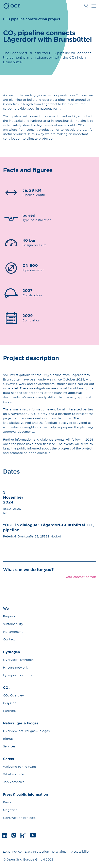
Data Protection (37, 852)
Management (13, 632)
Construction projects (19, 818)
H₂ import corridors (18, 675)
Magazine (10, 810)
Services (9, 746)
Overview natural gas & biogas (26, 731)
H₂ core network (15, 667)
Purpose (9, 616)
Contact (9, 639)
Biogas (8, 739)
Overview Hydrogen (18, 660)
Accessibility (80, 852)
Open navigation (94, 6)
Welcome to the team (19, 767)
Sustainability (13, 624)
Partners (9, 711)
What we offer (14, 774)
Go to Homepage (12, 6)
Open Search (86, 6)
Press (7, 802)
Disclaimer (60, 852)
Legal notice (12, 852)
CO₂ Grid (10, 703)
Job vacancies (14, 782)
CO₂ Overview (14, 695)
